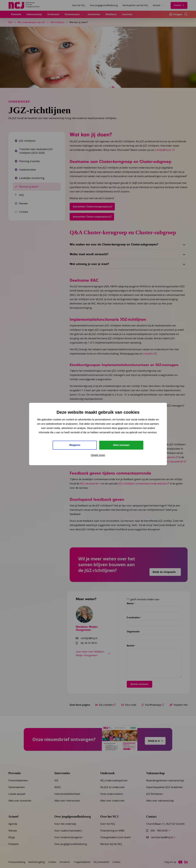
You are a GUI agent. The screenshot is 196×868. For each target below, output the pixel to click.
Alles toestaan (121, 445)
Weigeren (75, 445)
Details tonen (98, 455)
